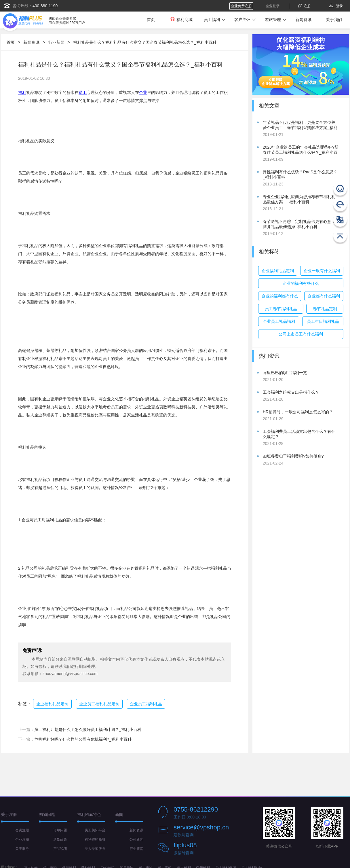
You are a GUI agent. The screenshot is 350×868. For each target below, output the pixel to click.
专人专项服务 (95, 849)
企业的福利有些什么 (301, 283)
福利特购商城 (95, 839)
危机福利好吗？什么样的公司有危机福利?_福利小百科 (83, 739)
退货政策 (60, 839)
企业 (143, 92)
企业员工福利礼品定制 (99, 704)
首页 (151, 20)
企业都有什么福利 (324, 296)
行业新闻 (56, 42)
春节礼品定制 (325, 309)
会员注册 (22, 830)
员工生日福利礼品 (323, 321)
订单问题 (60, 830)
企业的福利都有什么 (280, 296)
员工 (83, 92)
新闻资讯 (303, 20)
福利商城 (181, 19)
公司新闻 (136, 839)
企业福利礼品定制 (52, 704)
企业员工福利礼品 (146, 704)
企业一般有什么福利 (322, 271)
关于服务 (22, 849)
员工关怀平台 (95, 830)
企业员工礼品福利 (279, 321)
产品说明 (60, 849)
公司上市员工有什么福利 (301, 334)
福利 (22, 92)
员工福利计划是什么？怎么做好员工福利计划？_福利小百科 (88, 729)
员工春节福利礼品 (281, 309)
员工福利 (212, 20)
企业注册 (22, 839)
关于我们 (334, 20)
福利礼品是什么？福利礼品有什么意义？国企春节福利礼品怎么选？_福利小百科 (145, 42)
